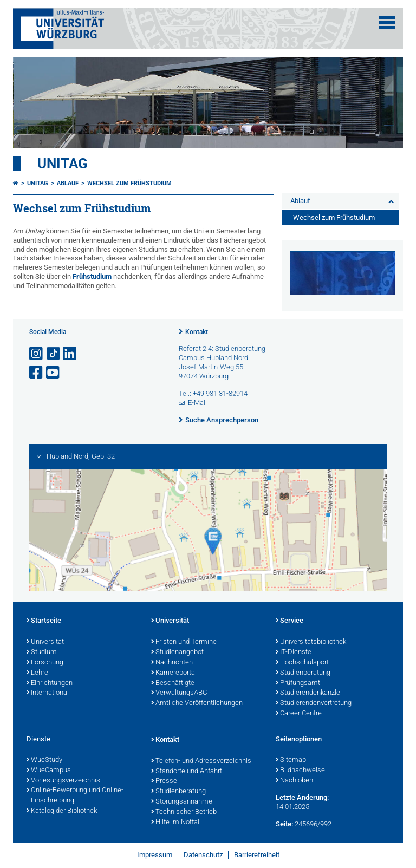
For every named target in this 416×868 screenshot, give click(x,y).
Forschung (45, 663)
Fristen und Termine (184, 642)
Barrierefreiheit (257, 855)
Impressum (155, 855)
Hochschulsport (302, 663)
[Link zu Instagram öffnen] (37, 354)
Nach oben (294, 781)
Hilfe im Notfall (176, 823)
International (48, 693)
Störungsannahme (182, 802)
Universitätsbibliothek (311, 642)
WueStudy (44, 760)
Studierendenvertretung (314, 703)
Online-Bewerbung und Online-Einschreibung (75, 796)
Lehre (37, 673)
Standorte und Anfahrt (187, 772)
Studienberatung (303, 673)
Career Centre (299, 714)
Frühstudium (92, 276)
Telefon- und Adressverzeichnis (201, 761)
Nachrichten (172, 663)
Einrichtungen (50, 683)
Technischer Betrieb (184, 812)
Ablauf (68, 183)
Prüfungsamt (298, 683)
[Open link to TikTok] (54, 354)
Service (290, 621)
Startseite (44, 621)
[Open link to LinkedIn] (70, 354)
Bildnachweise (300, 771)
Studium (42, 652)
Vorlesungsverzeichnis (63, 781)
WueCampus (49, 771)
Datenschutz (203, 855)
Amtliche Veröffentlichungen (197, 703)
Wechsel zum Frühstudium (129, 183)
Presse (164, 781)
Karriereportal (174, 673)
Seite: (284, 824)
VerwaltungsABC (179, 693)
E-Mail (197, 403)
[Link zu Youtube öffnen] (54, 373)
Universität (45, 642)
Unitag (63, 164)
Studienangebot (177, 652)
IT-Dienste (294, 652)
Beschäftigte (173, 683)
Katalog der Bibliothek (62, 811)
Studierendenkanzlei (309, 693)
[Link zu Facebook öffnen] (37, 373)
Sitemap (291, 760)
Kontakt (197, 332)
